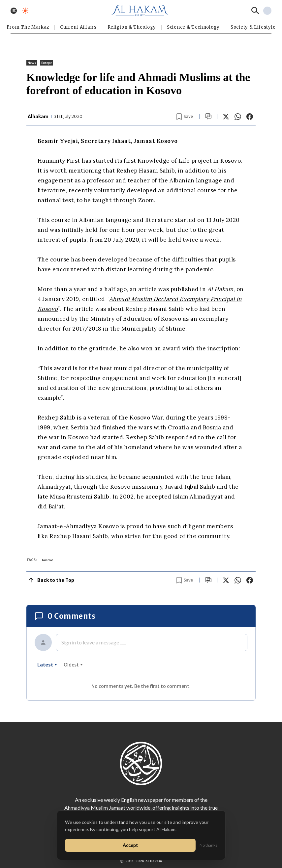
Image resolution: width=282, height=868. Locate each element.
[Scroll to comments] (208, 116)
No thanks (208, 845)
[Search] (255, 11)
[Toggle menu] (14, 11)
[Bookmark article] (185, 117)
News (32, 63)
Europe (47, 63)
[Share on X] (226, 117)
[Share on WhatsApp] (238, 117)
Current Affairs (78, 27)
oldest (73, 665)
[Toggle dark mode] (25, 11)
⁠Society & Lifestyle (253, 27)
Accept (130, 845)
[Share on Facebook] (250, 117)
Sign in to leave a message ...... (94, 642)
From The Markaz (28, 27)
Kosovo (47, 560)
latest (47, 665)
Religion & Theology (132, 27)
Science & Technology (193, 27)
